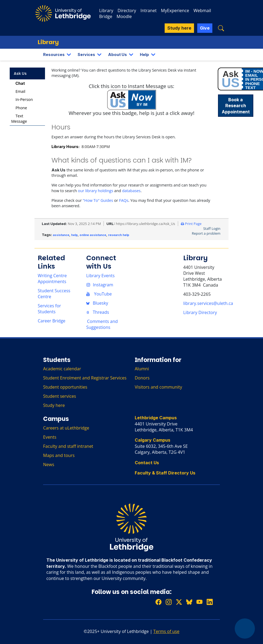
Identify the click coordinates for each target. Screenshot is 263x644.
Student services (60, 396)
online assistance (93, 235)
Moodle (124, 16)
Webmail (202, 10)
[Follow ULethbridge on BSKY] (189, 602)
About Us (117, 54)
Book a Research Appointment (236, 106)
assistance (61, 235)
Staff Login (212, 228)
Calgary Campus (153, 440)
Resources (54, 54)
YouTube (99, 294)
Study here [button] (179, 28)
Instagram (100, 285)
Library (106, 10)
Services (86, 54)
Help (144, 54)
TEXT (250, 88)
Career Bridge (52, 321)
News (49, 464)
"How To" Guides (98, 200)
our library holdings (96, 191)
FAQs (124, 200)
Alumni (142, 369)
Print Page (191, 224)
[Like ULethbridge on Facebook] (158, 602)
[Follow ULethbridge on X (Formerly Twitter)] (179, 602)
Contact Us (147, 463)
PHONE (252, 84)
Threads (98, 312)
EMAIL (252, 75)
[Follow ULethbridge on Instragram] (169, 602)
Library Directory (200, 312)
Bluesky (97, 303)
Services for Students (49, 309)
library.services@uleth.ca (208, 303)
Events (50, 437)
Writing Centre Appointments (52, 279)
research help (119, 235)
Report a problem (206, 233)
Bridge (106, 16)
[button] (221, 28)
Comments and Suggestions (102, 324)
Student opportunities (65, 387)
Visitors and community (158, 387)
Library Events (100, 276)
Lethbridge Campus (156, 418)
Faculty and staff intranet (68, 446)
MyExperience (175, 10)
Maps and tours (59, 455)
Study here (54, 405)
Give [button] (205, 28)
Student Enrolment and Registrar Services (85, 378)
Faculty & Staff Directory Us (165, 473)
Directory (127, 10)
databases (131, 191)
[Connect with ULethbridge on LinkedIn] (210, 602)
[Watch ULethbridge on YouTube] (199, 602)
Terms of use (166, 631)
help (74, 235)
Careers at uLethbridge (66, 428)
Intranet (148, 10)
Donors (142, 378)
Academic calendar (62, 369)
